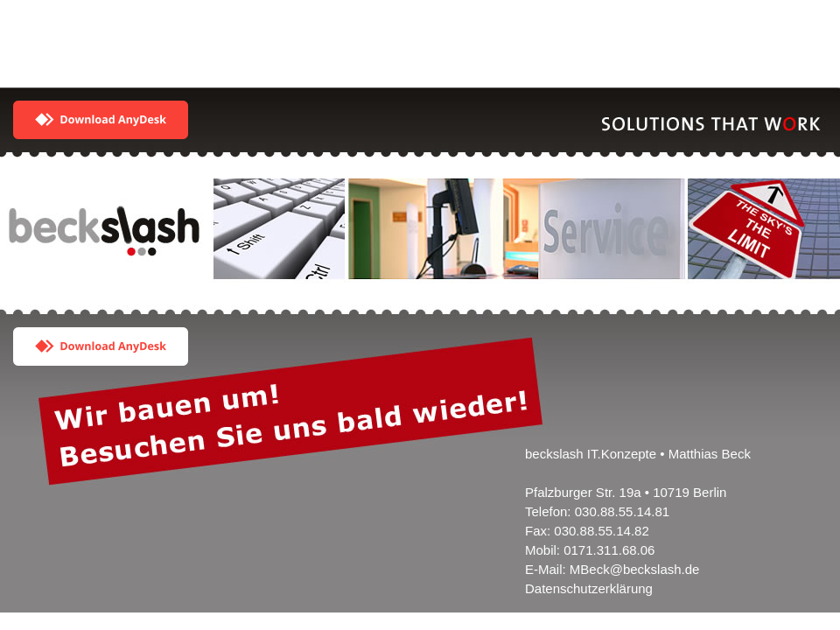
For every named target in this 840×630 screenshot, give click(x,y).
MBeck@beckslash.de (635, 569)
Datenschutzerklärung (589, 588)
